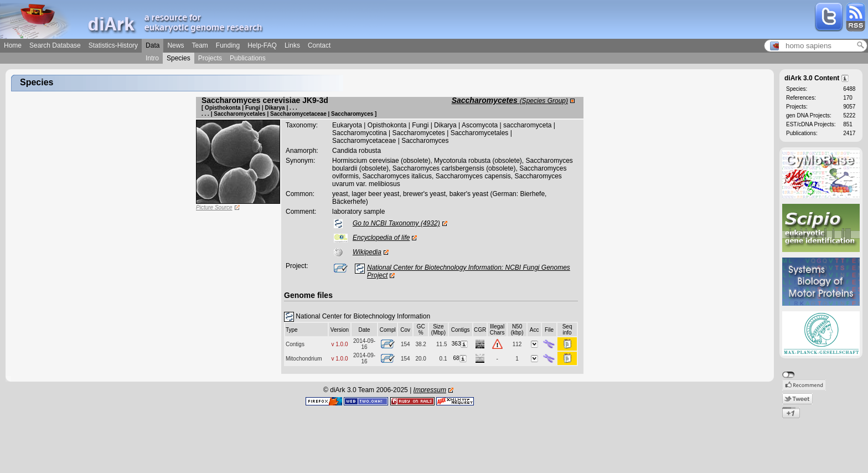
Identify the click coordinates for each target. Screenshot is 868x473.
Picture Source (214, 207)
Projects (210, 58)
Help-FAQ (262, 45)
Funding (228, 45)
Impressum (430, 390)
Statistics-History (113, 45)
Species (179, 58)
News (175, 45)
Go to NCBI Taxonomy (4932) (396, 223)
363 (461, 344)
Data (153, 45)
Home (13, 45)
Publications (248, 58)
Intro (152, 58)
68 (461, 358)
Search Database (55, 45)
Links (292, 45)
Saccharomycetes (510, 100)
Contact (319, 45)
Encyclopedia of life (381, 238)
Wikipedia (367, 252)
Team (200, 45)
